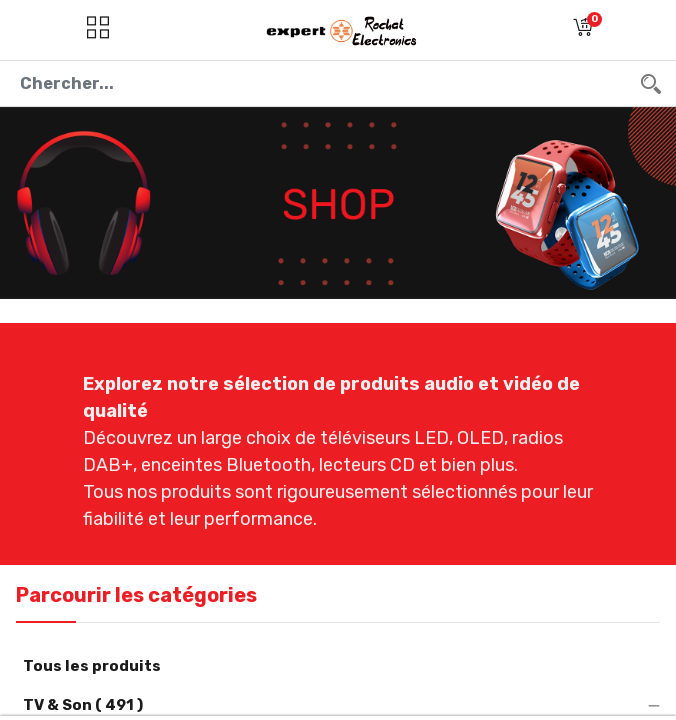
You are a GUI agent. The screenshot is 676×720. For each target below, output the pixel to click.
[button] (583, 30)
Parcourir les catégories (136, 595)
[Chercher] (651, 83)
